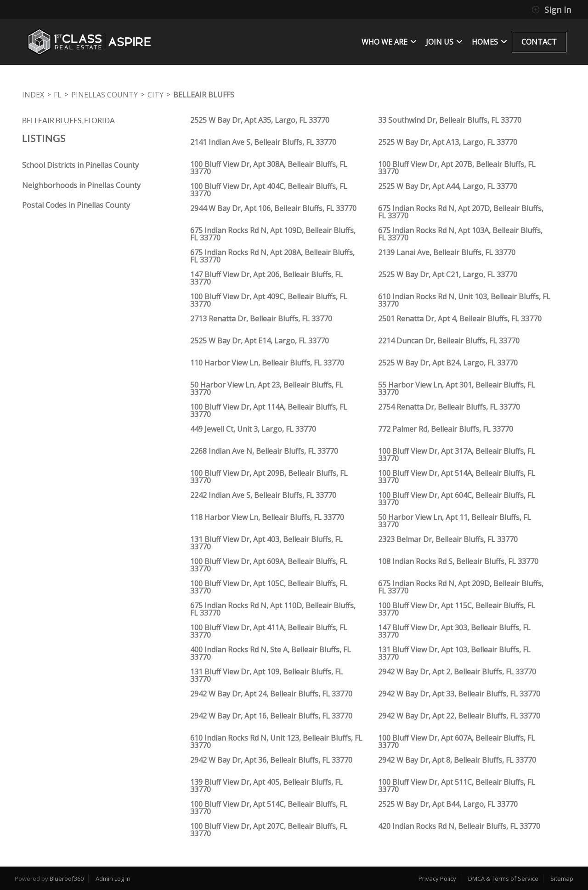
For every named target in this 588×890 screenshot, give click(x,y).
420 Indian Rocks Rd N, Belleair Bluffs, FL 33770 (459, 826)
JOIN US (444, 42)
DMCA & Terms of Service (503, 879)
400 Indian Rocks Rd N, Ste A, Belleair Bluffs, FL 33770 (271, 653)
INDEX (33, 95)
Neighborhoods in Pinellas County (81, 185)
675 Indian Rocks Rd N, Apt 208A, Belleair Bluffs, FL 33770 (272, 256)
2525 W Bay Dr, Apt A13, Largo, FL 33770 (448, 142)
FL (58, 95)
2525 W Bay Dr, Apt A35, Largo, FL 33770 (260, 120)
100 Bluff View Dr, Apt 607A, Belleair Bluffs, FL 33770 (457, 742)
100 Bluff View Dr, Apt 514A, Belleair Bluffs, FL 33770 (457, 477)
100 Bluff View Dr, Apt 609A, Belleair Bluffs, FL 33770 (269, 565)
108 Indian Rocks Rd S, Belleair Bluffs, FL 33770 (458, 561)
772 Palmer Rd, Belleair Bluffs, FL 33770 (446, 429)
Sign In (551, 10)
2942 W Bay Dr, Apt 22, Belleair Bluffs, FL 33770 (459, 716)
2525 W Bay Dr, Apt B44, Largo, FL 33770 (448, 804)
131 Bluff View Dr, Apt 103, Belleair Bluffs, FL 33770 (454, 653)
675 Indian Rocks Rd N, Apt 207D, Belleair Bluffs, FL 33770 (461, 212)
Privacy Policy (437, 879)
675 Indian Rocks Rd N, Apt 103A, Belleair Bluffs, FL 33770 (460, 234)
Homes (489, 42)
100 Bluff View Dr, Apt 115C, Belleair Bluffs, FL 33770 (457, 609)
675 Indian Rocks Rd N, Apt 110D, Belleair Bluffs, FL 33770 (273, 609)
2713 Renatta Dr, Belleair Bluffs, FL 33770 (261, 319)
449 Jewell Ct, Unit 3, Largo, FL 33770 (253, 429)
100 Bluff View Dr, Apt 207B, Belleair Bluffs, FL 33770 (457, 168)
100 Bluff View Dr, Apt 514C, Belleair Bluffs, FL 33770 (269, 808)
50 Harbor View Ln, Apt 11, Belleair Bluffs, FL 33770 (455, 521)
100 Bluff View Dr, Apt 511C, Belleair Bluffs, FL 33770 (457, 786)
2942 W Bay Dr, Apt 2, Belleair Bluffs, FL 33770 (457, 672)
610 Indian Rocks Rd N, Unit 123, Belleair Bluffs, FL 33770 (276, 742)
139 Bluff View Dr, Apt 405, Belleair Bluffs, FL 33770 (266, 786)
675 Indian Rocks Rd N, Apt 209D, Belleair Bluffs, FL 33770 (461, 587)
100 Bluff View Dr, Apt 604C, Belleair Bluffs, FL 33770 (457, 499)
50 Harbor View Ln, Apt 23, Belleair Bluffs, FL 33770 (267, 388)
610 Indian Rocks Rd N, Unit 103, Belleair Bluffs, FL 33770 (464, 300)
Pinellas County (105, 95)
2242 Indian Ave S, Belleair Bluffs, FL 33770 (263, 495)
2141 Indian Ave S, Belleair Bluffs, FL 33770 (263, 142)
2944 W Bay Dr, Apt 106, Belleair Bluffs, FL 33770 (273, 208)
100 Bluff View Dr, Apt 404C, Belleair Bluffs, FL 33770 (269, 190)
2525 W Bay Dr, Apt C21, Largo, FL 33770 (448, 274)
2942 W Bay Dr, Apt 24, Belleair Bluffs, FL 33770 (271, 694)
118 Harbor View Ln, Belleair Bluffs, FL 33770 (267, 517)
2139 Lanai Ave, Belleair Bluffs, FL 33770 (447, 252)
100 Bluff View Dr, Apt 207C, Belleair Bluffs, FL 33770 (269, 830)
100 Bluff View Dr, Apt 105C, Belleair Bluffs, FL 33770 (269, 587)
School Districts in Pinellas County (80, 165)
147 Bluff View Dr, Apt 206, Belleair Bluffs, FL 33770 (266, 278)
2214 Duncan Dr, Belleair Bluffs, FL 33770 (449, 341)
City (155, 95)
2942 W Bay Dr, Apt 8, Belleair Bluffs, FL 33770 (457, 760)
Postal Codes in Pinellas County (76, 205)
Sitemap (562, 879)
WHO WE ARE (389, 42)
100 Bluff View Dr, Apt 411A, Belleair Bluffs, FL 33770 (269, 631)
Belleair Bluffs (204, 95)
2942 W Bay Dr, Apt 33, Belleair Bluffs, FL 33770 (459, 694)
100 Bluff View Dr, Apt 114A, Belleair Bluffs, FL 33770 (269, 411)
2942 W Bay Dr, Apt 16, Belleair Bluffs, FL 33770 (271, 716)
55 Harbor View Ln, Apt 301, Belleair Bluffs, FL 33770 (457, 388)
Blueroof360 (67, 879)
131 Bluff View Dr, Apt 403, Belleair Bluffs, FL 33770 (266, 543)
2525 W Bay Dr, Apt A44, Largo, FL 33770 (448, 186)
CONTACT (539, 42)
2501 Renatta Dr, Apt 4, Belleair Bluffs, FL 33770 (460, 319)
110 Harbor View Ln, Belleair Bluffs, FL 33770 (267, 363)
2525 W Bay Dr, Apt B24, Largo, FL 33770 (448, 363)
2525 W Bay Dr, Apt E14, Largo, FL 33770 (260, 341)
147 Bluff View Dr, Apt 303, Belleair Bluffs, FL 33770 (454, 631)
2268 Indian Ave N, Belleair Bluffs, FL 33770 (264, 451)
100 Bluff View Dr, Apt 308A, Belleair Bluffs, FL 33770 (269, 168)
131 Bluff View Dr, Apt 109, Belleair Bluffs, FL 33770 (266, 675)
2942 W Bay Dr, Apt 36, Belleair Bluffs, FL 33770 (271, 760)
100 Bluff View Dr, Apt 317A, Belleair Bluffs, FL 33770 (457, 455)
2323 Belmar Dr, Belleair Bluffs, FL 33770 (448, 539)
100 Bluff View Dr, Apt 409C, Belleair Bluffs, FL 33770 (269, 300)
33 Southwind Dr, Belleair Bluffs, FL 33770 (450, 120)
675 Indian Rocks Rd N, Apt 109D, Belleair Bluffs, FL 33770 (273, 234)
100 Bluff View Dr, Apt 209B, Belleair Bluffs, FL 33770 (269, 477)
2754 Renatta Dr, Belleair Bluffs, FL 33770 (449, 407)
